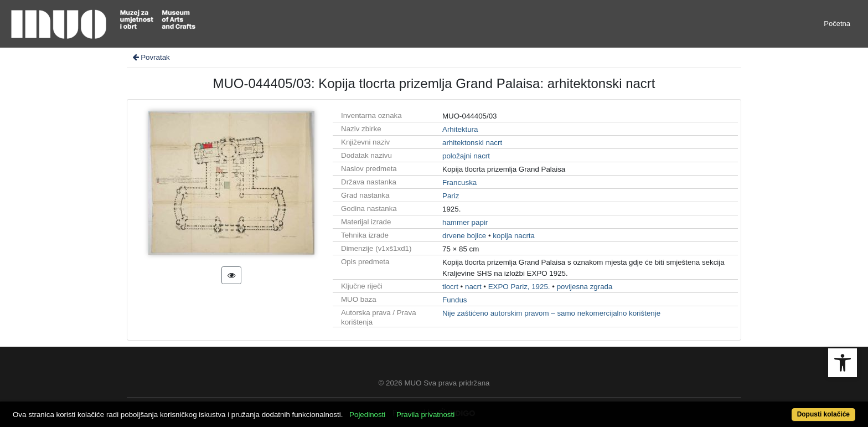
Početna (837, 24)
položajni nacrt (466, 156)
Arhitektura (460, 129)
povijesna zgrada (585, 287)
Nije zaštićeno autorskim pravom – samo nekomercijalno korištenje (551, 313)
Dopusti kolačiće (823, 414)
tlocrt (450, 287)
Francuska (459, 182)
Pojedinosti (367, 415)
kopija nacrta (514, 236)
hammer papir (465, 222)
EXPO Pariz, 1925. (519, 287)
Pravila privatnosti (425, 415)
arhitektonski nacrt (472, 143)
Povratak (151, 57)
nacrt (473, 287)
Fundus (454, 300)
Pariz (451, 196)
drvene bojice (464, 236)
